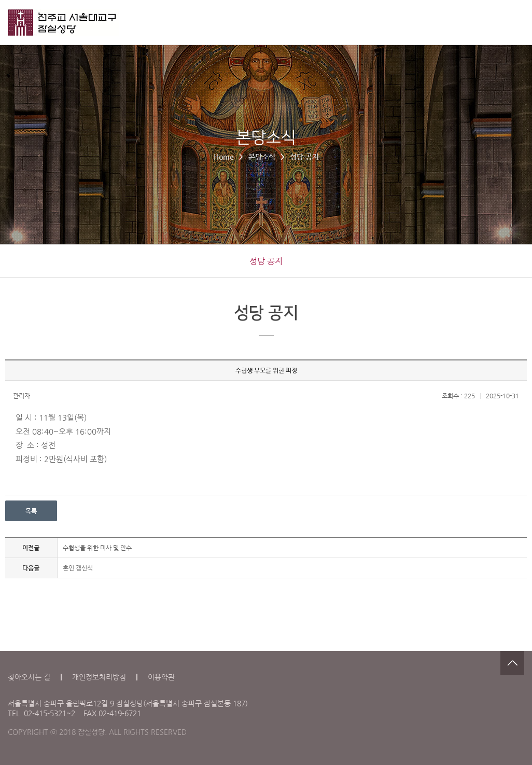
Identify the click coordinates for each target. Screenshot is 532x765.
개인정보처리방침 (99, 677)
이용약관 (161, 677)
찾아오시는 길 (29, 677)
